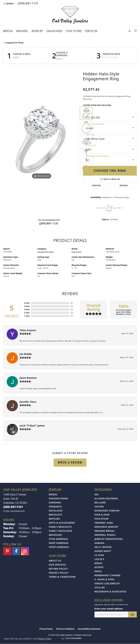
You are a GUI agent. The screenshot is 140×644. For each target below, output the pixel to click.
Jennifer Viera (28, 402)
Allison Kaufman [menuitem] (106, 498)
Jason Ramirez (28, 378)
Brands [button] (22, 31)
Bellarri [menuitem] (100, 502)
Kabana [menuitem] (99, 543)
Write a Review (70, 462)
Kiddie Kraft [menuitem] (103, 551)
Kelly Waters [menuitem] (103, 547)
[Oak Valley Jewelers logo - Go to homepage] (70, 15)
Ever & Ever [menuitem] (102, 515)
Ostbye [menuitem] (99, 567)
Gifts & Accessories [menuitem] (62, 523)
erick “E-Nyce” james (32, 426)
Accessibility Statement (89, 629)
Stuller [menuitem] (100, 587)
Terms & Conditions (62, 577)
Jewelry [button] (37, 31)
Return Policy (58, 569)
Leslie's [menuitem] (99, 559)
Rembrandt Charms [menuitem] (107, 575)
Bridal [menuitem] (53, 494)
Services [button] (91, 31)
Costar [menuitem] (99, 507)
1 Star (27, 316)
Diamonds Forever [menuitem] (107, 511)
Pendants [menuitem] (55, 507)
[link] (28, 4)
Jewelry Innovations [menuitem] (109, 539)
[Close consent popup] (63, 639)
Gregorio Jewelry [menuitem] (106, 527)
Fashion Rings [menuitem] (58, 498)
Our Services (57, 565)
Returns (124, 186)
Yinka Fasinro (28, 330)
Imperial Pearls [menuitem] (105, 535)
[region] (41, 141)
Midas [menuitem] (98, 563)
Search (16, 57)
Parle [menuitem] (98, 571)
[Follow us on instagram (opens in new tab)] (25, 551)
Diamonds (54, 31)
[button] (9, 4)
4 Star (27, 306)
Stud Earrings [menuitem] (58, 539)
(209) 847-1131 (49, 223)
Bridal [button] (8, 31)
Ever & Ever (77, 252)
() (72, 303)
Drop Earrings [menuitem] (59, 543)
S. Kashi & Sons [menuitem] (104, 579)
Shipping (96, 186)
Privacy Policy (59, 573)
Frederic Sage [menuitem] (104, 523)
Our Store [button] (74, 31)
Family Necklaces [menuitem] (60, 531)
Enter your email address (109, 609)
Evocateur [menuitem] (101, 519)
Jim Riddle (26, 354)
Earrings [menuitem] (55, 502)
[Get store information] (14, 511)
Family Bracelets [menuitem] (60, 527)
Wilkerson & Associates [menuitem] (111, 591)
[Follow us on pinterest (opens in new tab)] (7, 551)
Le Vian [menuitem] (99, 555)
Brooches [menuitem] (55, 535)
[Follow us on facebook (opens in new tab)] (16, 551)
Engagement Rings (15, 43)
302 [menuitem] (97, 494)
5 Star (27, 303)
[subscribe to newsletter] (132, 614)
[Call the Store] (13, 507)
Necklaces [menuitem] (56, 511)
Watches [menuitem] (54, 519)
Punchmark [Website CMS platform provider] (76, 638)
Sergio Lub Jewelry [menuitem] (107, 583)
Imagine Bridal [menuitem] (105, 531)
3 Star (27, 309)
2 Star (27, 313)
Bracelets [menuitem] (55, 515)
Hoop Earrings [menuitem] (59, 547)
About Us (55, 561)
